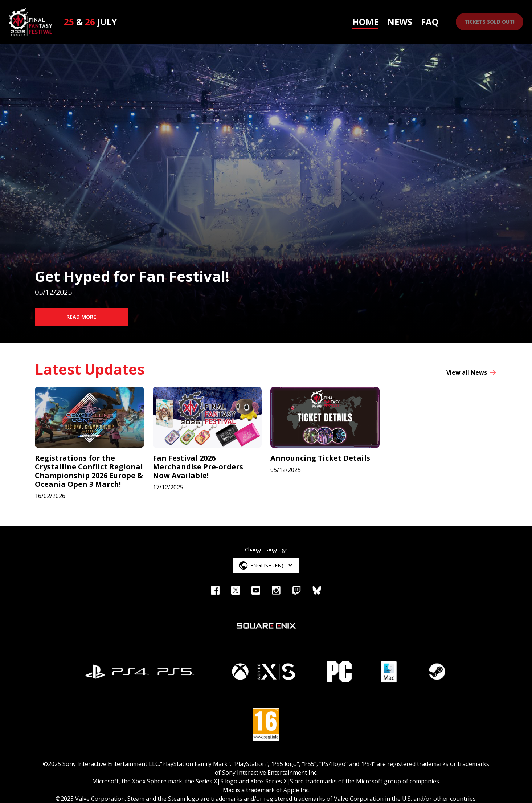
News (400, 22)
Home (365, 22)
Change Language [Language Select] (266, 549)
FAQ (430, 22)
